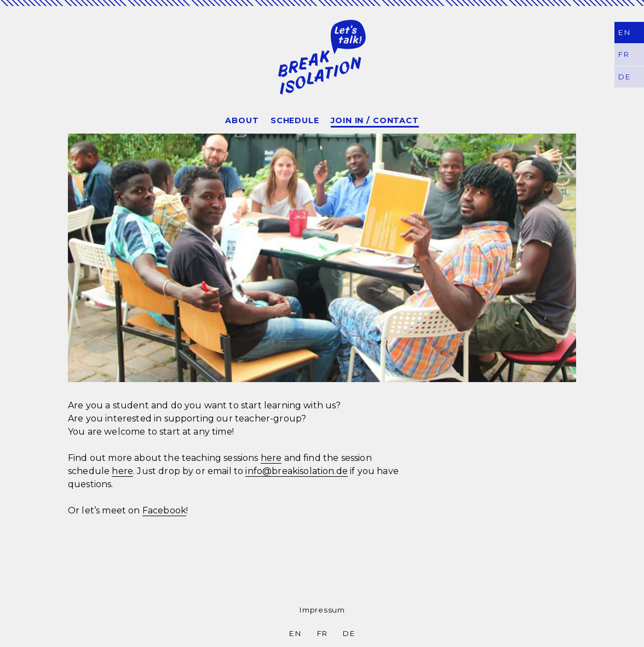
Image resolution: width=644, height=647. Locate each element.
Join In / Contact (375, 120)
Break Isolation (322, 57)
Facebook (164, 510)
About (242, 120)
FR (322, 633)
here (271, 458)
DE (349, 633)
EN (624, 32)
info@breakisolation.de (297, 471)
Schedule (295, 120)
